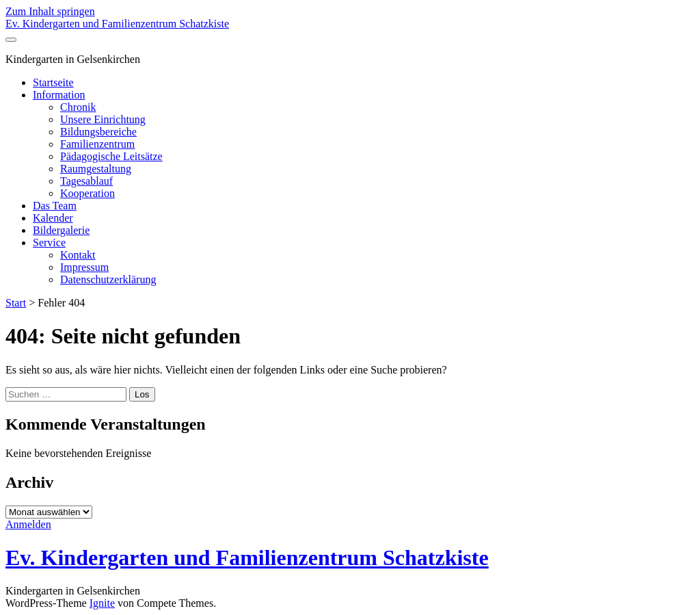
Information (59, 95)
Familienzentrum (97, 144)
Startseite (53, 82)
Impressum (84, 267)
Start (16, 303)
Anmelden (28, 524)
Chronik (78, 107)
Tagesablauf (86, 181)
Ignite (102, 603)
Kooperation (87, 193)
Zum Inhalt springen (50, 11)
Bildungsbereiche (98, 132)
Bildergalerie (61, 230)
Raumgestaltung (96, 169)
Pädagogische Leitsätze (111, 156)
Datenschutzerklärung (108, 279)
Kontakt (78, 255)
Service (49, 243)
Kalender (53, 218)
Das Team (55, 206)
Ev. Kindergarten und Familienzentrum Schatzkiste (117, 24)
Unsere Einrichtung (103, 119)
